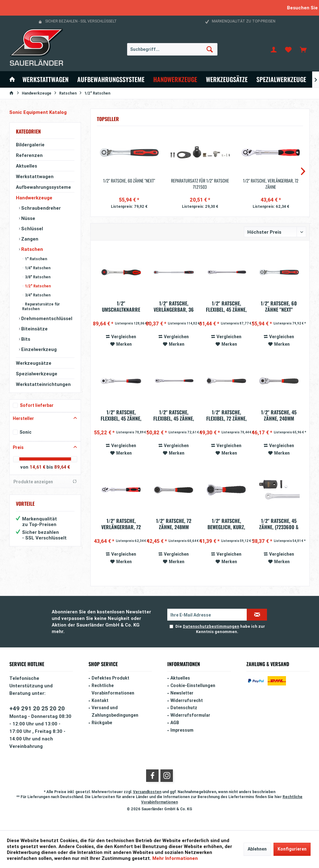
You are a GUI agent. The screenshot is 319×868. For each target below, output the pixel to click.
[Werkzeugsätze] (227, 79)
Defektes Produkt (110, 678)
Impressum (182, 730)
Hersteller (23, 418)
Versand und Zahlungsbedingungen (115, 711)
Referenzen (29, 155)
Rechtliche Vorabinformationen (113, 689)
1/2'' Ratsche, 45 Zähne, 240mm (279, 415)
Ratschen (31, 249)
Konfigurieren (292, 849)
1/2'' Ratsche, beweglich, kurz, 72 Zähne (226, 524)
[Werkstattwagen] (45, 79)
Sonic (26, 432)
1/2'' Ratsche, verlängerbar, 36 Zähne (174, 306)
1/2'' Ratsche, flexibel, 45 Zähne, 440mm (226, 306)
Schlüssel (31, 229)
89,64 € (62, 467)
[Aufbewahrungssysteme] (111, 79)
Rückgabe (102, 723)
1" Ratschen (36, 259)
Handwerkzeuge (34, 198)
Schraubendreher (40, 208)
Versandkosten (147, 792)
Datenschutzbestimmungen (211, 626)
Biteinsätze (34, 329)
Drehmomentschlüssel (46, 318)
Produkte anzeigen (45, 482)
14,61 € (38, 467)
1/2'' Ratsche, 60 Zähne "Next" (129, 181)
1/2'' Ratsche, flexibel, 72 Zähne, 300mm (226, 415)
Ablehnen (257, 849)
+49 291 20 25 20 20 (37, 708)
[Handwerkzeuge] (175, 79)
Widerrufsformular (190, 715)
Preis (18, 447)
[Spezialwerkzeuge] (281, 79)
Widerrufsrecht (187, 700)
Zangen (29, 239)
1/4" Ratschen (37, 268)
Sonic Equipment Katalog (38, 112)
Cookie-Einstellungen (193, 685)
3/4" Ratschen (37, 295)
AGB (175, 723)
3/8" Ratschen (37, 277)
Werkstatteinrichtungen (43, 384)
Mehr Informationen (175, 858)
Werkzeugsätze (34, 363)
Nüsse (28, 218)
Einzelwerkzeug (38, 349)
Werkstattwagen (35, 176)
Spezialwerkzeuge (37, 374)
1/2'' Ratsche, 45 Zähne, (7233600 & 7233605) (279, 524)
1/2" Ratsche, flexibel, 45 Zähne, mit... (121, 415)
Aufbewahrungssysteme (43, 187)
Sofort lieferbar (37, 405)
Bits (25, 339)
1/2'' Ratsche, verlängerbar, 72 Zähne (271, 184)
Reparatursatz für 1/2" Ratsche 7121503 (200, 184)
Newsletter (182, 693)
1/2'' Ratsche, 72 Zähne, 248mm (174, 524)
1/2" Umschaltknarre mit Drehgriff (121, 306)
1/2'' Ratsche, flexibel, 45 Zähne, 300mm (174, 415)
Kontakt (100, 700)
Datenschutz (184, 708)
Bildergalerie (30, 145)
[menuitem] (303, 49)
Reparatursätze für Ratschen (41, 306)
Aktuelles (26, 166)
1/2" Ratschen (37, 286)
